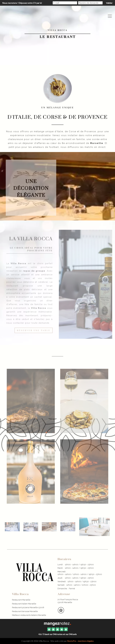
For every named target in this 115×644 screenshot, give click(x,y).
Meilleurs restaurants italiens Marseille (29, 615)
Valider (109, 3)
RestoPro (72, 641)
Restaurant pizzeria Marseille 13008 (28, 607)
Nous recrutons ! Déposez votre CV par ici (22, 3)
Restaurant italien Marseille (24, 604)
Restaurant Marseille (21, 600)
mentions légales (86, 641)
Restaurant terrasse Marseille (25, 611)
